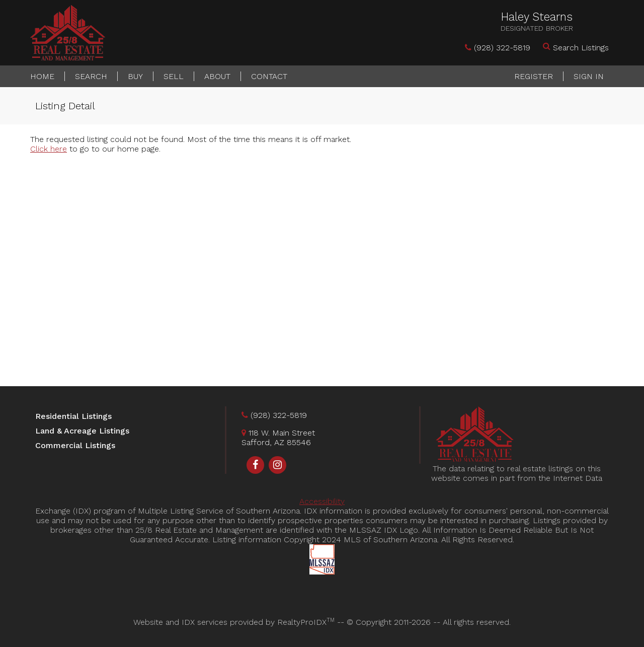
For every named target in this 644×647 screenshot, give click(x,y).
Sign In (589, 76)
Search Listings (581, 48)
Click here (49, 149)
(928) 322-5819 (502, 48)
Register (534, 76)
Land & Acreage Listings (82, 431)
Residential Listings (73, 416)
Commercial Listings (75, 445)
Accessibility (322, 501)
